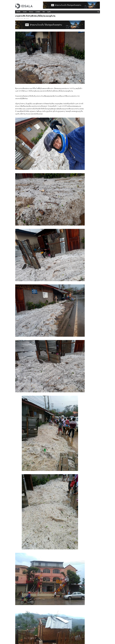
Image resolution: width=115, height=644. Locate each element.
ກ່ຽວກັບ (49, 12)
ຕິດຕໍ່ (44, 12)
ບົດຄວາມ (31, 12)
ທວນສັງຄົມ (38, 12)
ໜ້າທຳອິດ (18, 12)
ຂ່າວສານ (25, 12)
